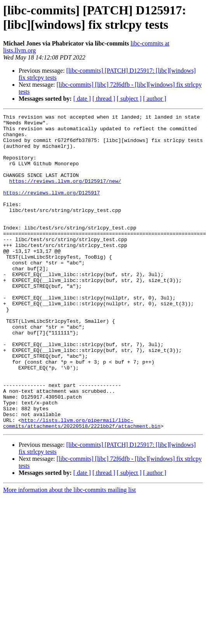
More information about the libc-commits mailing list (69, 553)
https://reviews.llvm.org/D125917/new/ (65, 195)
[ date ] (82, 99)
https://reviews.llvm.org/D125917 (52, 209)
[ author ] (155, 99)
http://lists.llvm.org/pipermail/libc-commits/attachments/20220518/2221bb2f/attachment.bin (82, 485)
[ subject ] (129, 99)
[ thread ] (104, 99)
